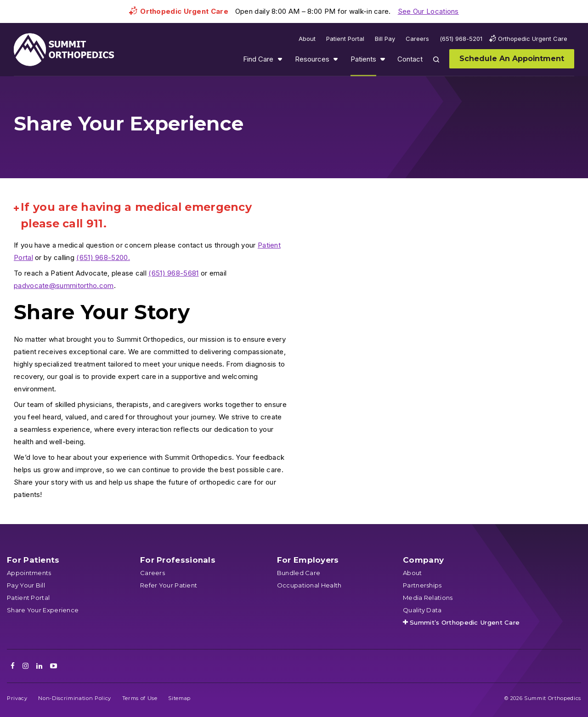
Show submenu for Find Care (280, 59)
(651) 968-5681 (173, 273)
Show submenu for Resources (335, 59)
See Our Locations (428, 11)
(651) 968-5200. (103, 257)
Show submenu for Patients (383, 59)
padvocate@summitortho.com (64, 285)
